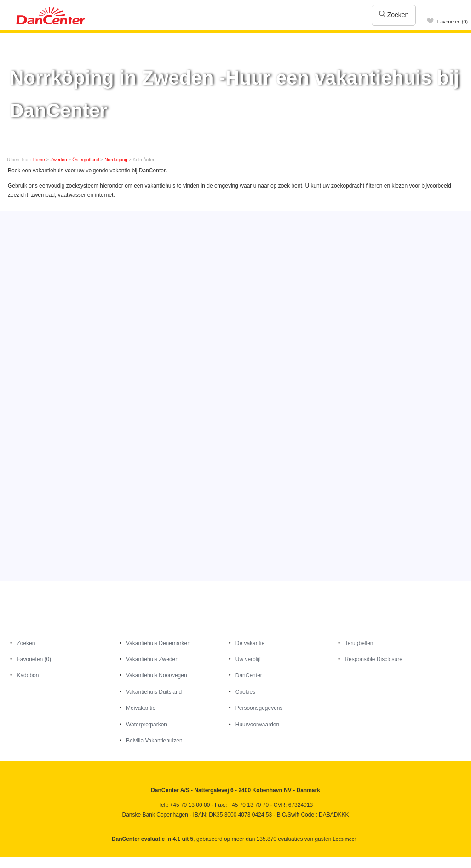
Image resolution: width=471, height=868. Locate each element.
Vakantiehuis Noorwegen (157, 675)
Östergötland (86, 160)
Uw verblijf (248, 659)
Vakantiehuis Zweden (152, 659)
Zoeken (394, 15)
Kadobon (28, 675)
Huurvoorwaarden (257, 725)
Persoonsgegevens (259, 708)
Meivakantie (141, 708)
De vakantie (250, 643)
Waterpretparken (146, 725)
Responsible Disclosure (373, 659)
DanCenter (249, 675)
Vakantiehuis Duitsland (154, 692)
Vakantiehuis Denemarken (158, 643)
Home (39, 160)
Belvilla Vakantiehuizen (154, 741)
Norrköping (116, 160)
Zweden (58, 160)
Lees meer (345, 839)
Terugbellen (359, 643)
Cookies (245, 692)
